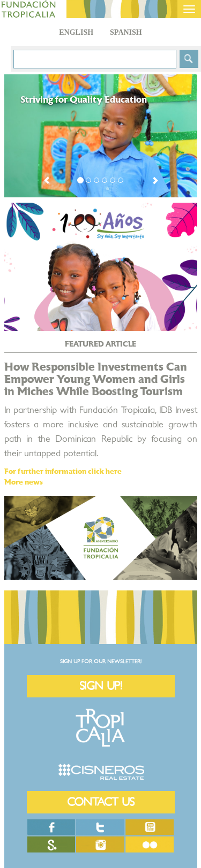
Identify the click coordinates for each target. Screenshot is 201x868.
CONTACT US (101, 802)
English (76, 32)
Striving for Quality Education (84, 100)
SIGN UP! (101, 686)
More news (24, 482)
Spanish (126, 32)
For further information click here (63, 472)
